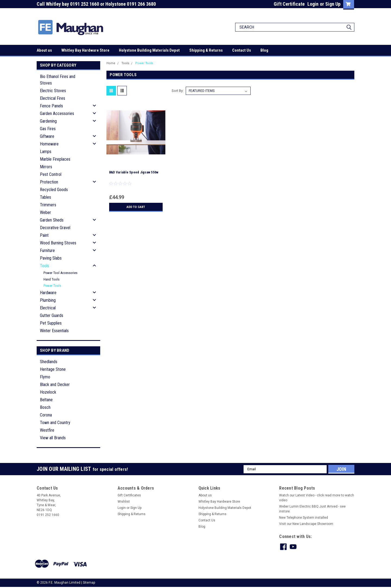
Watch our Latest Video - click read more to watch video (317, 498)
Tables (45, 197)
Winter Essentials (54, 331)
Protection (49, 182)
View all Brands (53, 438)
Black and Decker (55, 385)
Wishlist (124, 502)
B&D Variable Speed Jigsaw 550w (134, 172)
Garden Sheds (52, 220)
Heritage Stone (53, 369)
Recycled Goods (54, 190)
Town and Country (55, 423)
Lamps (46, 152)
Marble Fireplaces (55, 159)
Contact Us (242, 50)
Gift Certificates (129, 495)
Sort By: (178, 91)
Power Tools (52, 286)
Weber (45, 212)
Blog (264, 50)
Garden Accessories (57, 113)
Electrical (48, 308)
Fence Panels (51, 106)
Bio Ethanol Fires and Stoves (58, 80)
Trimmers (48, 205)
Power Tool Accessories (60, 273)
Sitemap (89, 583)
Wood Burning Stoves (58, 243)
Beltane (46, 400)
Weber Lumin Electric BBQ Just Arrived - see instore (312, 509)
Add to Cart (136, 207)
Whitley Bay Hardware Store (85, 50)
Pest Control (51, 174)
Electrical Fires (53, 98)
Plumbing (48, 300)
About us (44, 50)
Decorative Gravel (55, 228)
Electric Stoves (53, 91)
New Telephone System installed (304, 518)
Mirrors (46, 167)
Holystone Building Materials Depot (149, 50)
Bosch (45, 407)
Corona (46, 415)
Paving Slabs (51, 258)
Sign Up (333, 4)
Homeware (49, 144)
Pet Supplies (51, 323)
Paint (44, 235)
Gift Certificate (289, 4)
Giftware (47, 136)
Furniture (47, 251)
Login (313, 4)
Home (111, 63)
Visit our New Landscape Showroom (306, 524)
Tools (45, 266)
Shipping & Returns (206, 50)
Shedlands (49, 362)
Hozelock (48, 392)
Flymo (45, 377)
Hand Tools (51, 279)
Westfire (47, 430)
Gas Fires (48, 129)
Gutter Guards (52, 315)
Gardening (48, 121)
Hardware (48, 293)
